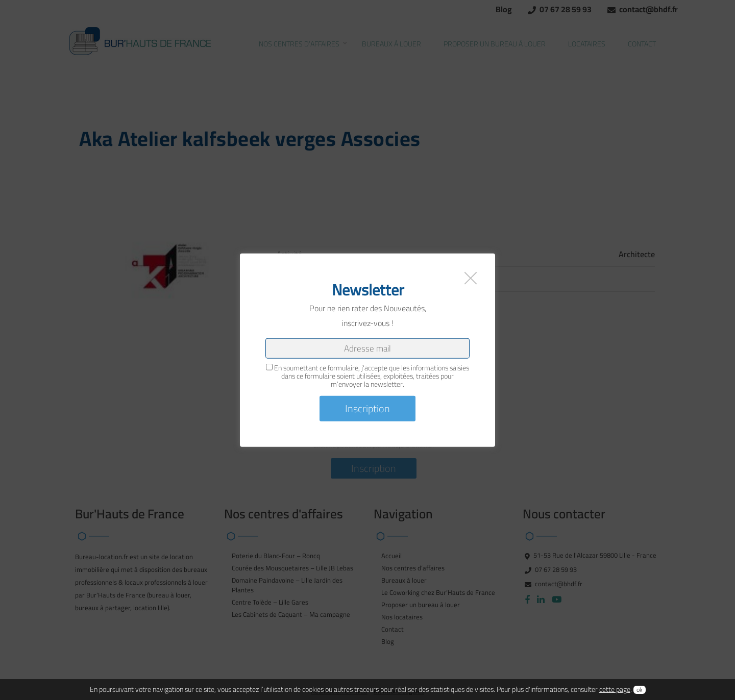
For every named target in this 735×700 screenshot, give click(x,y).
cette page (615, 689)
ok (640, 690)
